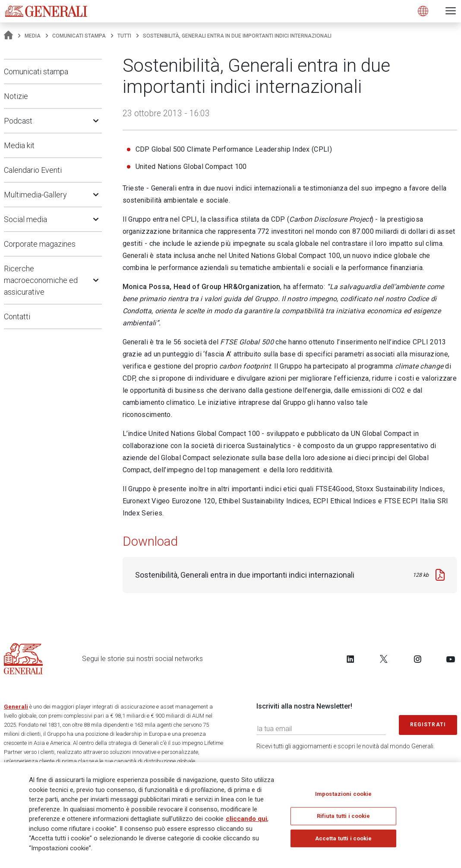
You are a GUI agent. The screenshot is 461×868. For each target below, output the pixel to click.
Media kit (19, 145)
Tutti (124, 36)
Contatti (17, 316)
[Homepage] (8, 36)
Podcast (18, 121)
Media (33, 36)
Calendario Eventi (33, 170)
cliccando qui (246, 819)
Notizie (16, 96)
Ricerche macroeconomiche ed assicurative (41, 280)
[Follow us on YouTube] (451, 659)
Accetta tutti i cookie (344, 839)
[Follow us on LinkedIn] (350, 659)
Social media (25, 219)
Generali (16, 707)
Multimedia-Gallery (35, 195)
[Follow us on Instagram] (417, 659)
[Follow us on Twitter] (384, 659)
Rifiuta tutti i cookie (344, 816)
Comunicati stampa (79, 36)
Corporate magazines (40, 244)
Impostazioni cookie (343, 794)
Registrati (428, 725)
